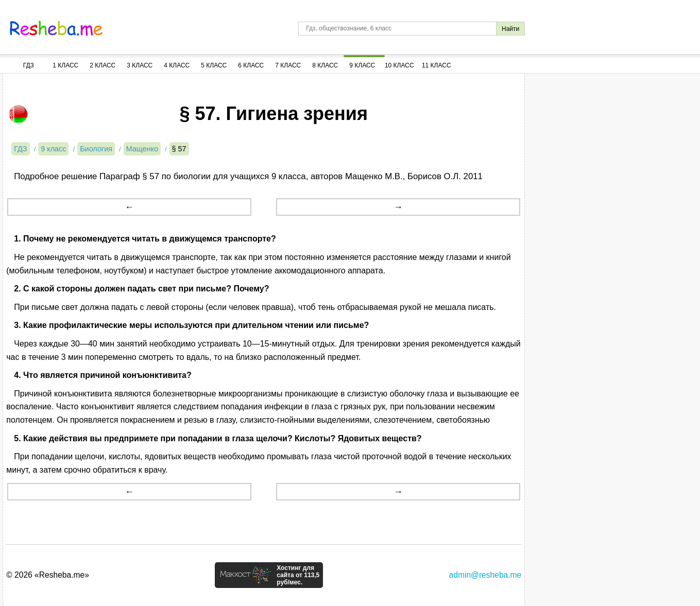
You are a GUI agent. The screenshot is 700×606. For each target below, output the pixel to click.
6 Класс (251, 65)
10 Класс (399, 65)
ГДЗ (29, 65)
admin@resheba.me (485, 575)
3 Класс (140, 65)
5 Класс (214, 65)
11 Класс (437, 65)
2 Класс (103, 65)
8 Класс (325, 65)
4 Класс (177, 65)
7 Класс (288, 65)
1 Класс (65, 65)
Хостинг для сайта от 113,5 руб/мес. (298, 575)
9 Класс (362, 65)
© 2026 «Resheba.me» (48, 575)
